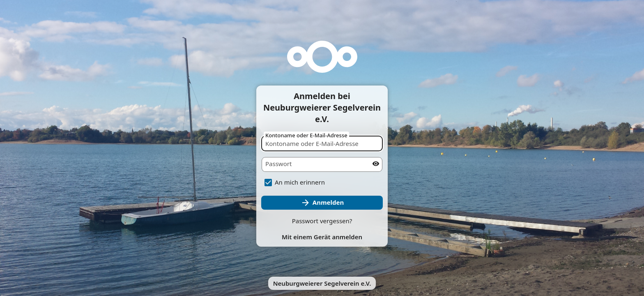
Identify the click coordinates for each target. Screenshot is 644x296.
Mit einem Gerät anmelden (322, 237)
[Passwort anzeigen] (376, 164)
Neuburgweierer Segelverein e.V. (322, 283)
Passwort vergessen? (322, 221)
